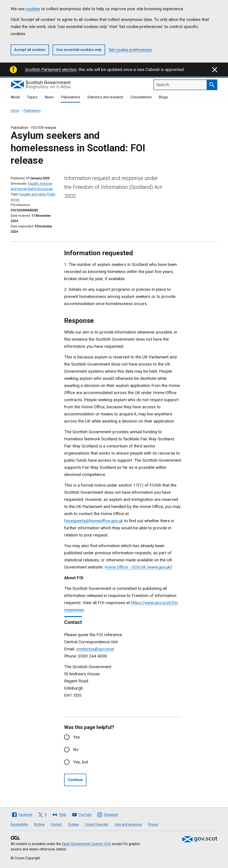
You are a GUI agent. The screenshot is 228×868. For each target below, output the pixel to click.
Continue (75, 780)
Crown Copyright (97, 824)
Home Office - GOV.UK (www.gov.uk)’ (138, 567)
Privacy (153, 824)
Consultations (141, 97)
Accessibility (19, 824)
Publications (70, 97)
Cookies (73, 824)
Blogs (163, 97)
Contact (56, 824)
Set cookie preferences (130, 50)
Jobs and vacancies (128, 824)
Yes (76, 737)
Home (15, 111)
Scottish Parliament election (51, 70)
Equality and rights (33, 194)
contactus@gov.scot (95, 649)
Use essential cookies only (79, 50)
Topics (32, 97)
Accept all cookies (30, 50)
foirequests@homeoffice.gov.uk (94, 521)
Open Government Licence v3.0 (86, 844)
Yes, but (80, 762)
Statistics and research (105, 97)
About (15, 97)
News (49, 97)
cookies (33, 9)
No (76, 750)
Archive (39, 824)
